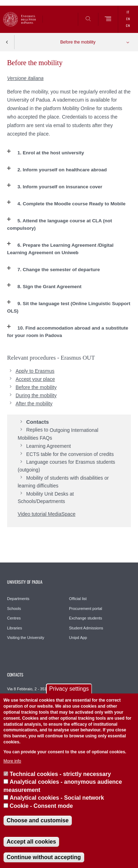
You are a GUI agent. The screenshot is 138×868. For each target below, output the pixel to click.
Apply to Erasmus (35, 371)
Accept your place (35, 379)
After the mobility (34, 404)
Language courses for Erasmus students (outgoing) (66, 466)
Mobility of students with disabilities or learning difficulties (63, 482)
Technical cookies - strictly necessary (60, 774)
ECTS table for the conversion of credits (70, 454)
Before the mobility (78, 42)
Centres (14, 618)
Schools (14, 609)
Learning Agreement (48, 446)
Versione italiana (25, 78)
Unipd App (78, 638)
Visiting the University (26, 638)
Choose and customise (38, 820)
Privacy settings (69, 689)
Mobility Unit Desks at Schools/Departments (46, 498)
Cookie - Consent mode (41, 806)
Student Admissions (86, 628)
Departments (18, 599)
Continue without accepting (44, 857)
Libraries (15, 628)
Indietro (7, 42)
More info (12, 761)
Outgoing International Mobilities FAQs (58, 434)
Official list (78, 599)
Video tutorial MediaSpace (47, 514)
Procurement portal (86, 609)
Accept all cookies (31, 842)
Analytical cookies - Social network (57, 798)
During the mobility (36, 395)
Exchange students (86, 618)
